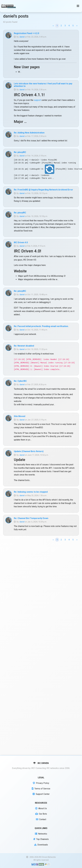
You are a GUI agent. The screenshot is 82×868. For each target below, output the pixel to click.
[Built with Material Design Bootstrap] (35, 864)
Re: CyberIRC (20, 381)
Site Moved (20, 416)
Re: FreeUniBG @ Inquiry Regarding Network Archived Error (43, 190)
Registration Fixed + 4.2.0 (26, 33)
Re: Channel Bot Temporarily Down (31, 518)
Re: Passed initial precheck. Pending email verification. (41, 326)
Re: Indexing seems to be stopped (31, 492)
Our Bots (41, 814)
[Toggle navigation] (78, 6)
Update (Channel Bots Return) (29, 451)
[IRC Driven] (9, 6)
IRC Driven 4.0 (21, 242)
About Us (41, 808)
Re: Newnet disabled (24, 346)
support (37, 100)
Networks (41, 834)
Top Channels (41, 839)
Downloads (41, 845)
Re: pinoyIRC (20, 152)
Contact (41, 819)
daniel (22, 37)
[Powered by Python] (48, 864)
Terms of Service (41, 789)
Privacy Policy (41, 783)
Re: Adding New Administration (29, 133)
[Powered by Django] (41, 864)
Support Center (41, 794)
